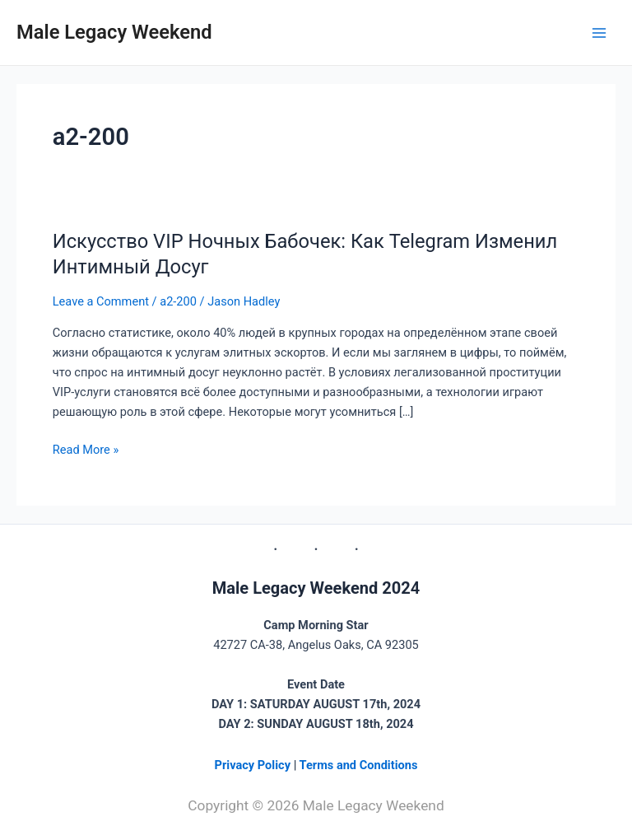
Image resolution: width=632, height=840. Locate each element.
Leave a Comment (101, 301)
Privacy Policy (254, 765)
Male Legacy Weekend (114, 32)
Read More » (86, 448)
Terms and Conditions (359, 765)
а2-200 (178, 301)
